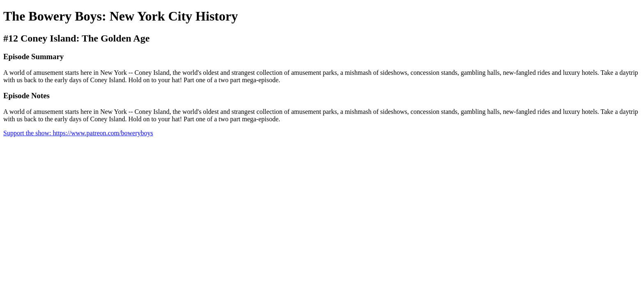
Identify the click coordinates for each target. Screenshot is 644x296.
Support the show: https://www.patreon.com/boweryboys (78, 133)
